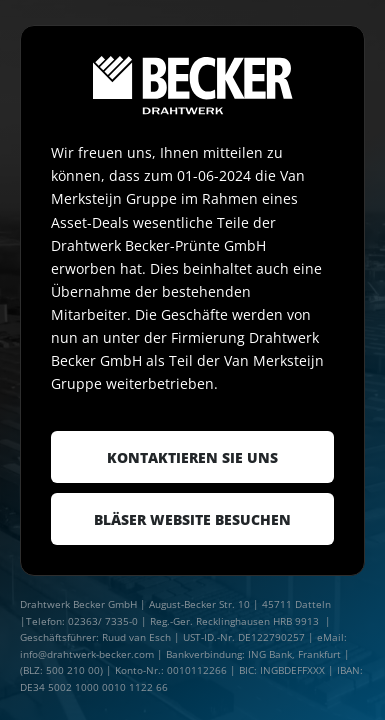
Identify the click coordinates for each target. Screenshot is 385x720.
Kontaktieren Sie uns (192, 457)
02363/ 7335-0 (103, 621)
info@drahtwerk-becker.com (87, 654)
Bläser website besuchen (192, 519)
